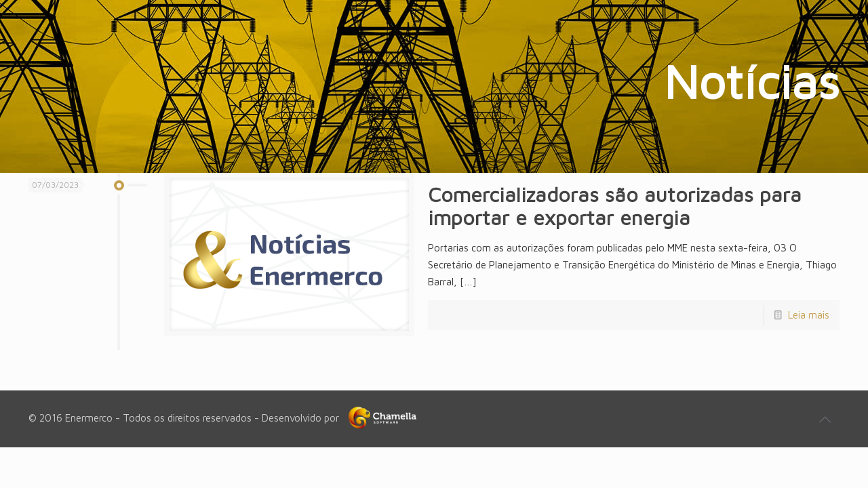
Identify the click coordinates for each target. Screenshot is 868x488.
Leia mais (809, 315)
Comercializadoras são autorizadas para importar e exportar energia (615, 206)
